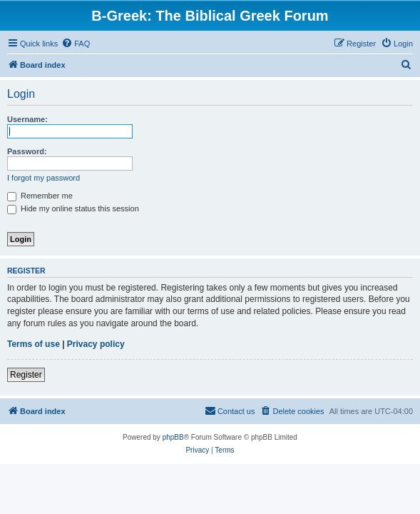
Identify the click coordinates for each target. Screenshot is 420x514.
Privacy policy (96, 344)
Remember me (40, 196)
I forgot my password (43, 178)
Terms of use (34, 344)
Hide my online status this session (73, 208)
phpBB (173, 437)
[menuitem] (76, 44)
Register (26, 375)
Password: (27, 151)
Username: (27, 119)
